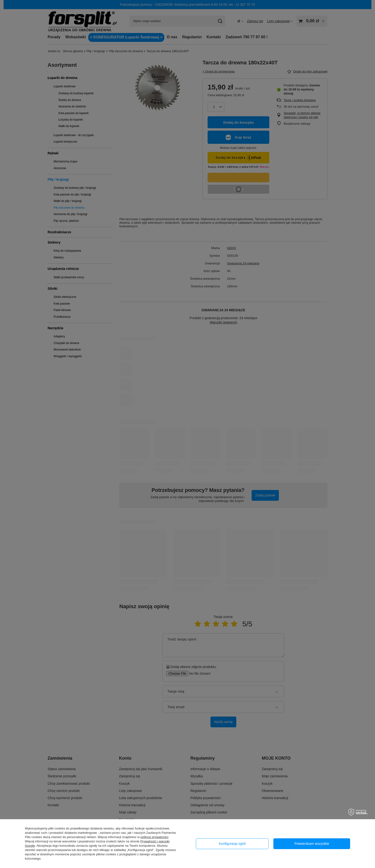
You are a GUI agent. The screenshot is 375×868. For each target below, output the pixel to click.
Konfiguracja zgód (232, 844)
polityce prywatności (154, 837)
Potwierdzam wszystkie (312, 844)
